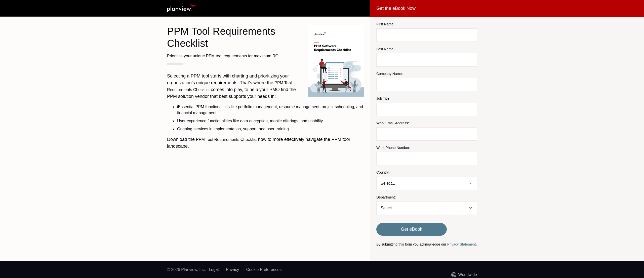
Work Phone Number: (393, 148)
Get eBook (411, 229)
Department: (386, 197)
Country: (383, 172)
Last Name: (385, 49)
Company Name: (390, 74)
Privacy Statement (462, 244)
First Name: (385, 24)
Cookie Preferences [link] (264, 270)
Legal (214, 270)
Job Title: (383, 98)
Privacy (232, 270)
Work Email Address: (393, 123)
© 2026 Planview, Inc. (186, 270)
